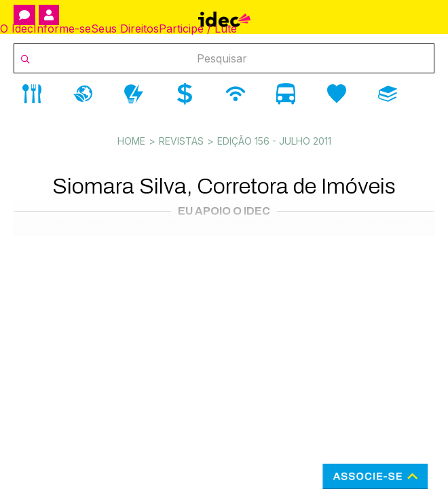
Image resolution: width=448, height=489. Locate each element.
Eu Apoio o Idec (224, 211)
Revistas (181, 141)
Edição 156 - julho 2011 (274, 141)
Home (131, 141)
